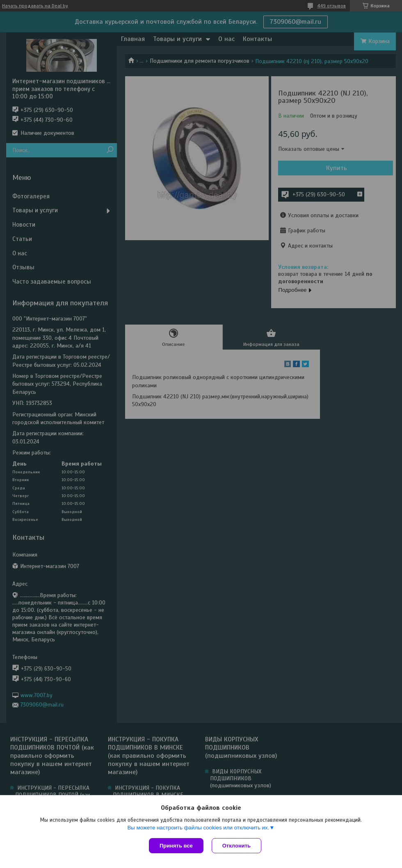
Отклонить (236, 846)
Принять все (176, 846)
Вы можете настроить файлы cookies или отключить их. (198, 828)
